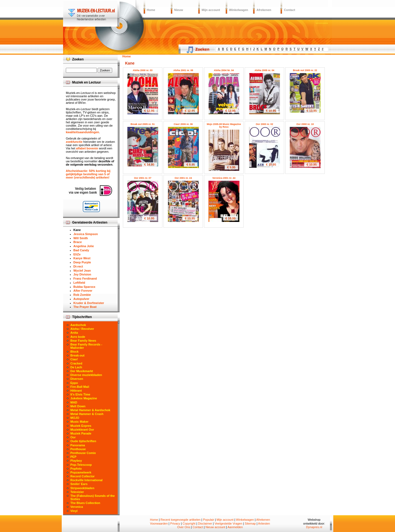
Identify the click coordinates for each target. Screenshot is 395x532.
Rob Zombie (82, 295)
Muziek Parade (81, 433)
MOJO (75, 418)
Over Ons (184, 527)
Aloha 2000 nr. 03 (143, 70)
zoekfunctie (74, 142)
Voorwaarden (159, 523)
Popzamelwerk (81, 472)
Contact (290, 10)
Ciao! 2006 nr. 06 (183, 124)
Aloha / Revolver (82, 329)
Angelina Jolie (84, 246)
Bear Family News (83, 341)
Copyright (189, 523)
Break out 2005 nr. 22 (305, 70)
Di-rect (78, 266)
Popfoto (76, 469)
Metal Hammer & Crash (87, 414)
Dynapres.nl (314, 527)
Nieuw (179, 10)
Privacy (175, 523)
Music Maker (80, 422)
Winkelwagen (239, 10)
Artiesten (264, 523)
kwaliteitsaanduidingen (82, 132)
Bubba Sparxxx (84, 287)
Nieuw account (215, 527)
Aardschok (78, 325)
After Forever (83, 291)
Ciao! (74, 359)
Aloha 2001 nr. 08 (183, 70)
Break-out (77, 355)
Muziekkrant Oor (82, 430)
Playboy (76, 461)
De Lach (76, 367)
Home (151, 10)
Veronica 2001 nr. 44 (224, 178)
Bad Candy (81, 250)
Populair (208, 520)
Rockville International (87, 480)
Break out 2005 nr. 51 (143, 124)
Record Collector (83, 476)
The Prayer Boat (85, 307)
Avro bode (78, 337)
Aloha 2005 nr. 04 (264, 70)
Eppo (74, 383)
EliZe (77, 254)
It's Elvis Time (81, 394)
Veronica (77, 507)
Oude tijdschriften (83, 441)
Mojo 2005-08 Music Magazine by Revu (224, 126)
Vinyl (74, 511)
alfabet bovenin (87, 148)
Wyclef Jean (82, 271)
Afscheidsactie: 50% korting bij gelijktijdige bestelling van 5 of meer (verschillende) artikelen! (88, 174)
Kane (77, 230)
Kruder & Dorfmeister (89, 303)
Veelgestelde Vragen (228, 523)
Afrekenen (264, 10)
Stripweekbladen (82, 488)
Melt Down (78, 406)
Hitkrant (76, 391)
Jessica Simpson (86, 234)
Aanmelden (235, 527)
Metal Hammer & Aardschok (91, 410)
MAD (74, 402)
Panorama (78, 445)
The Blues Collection (85, 503)
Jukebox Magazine (84, 398)
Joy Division (82, 274)
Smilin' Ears (79, 484)
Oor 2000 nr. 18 (305, 124)
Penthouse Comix (83, 453)
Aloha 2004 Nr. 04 (224, 70)
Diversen (77, 379)
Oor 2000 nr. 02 (264, 124)
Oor (73, 437)
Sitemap (250, 523)
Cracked (76, 363)
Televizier (77, 492)
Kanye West (82, 258)
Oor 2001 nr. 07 (143, 178)
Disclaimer (205, 523)
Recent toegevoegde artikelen (180, 520)
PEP (74, 457)
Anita (74, 333)
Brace (78, 242)
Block (75, 352)
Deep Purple (82, 262)
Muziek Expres (81, 426)
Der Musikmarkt (82, 371)
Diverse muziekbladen (86, 375)
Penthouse (78, 449)
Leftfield (79, 283)
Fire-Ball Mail (80, 387)
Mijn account (211, 10)
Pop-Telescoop (81, 465)
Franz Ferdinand (85, 278)
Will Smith (81, 238)
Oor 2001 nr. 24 (183, 178)
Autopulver (81, 299)
